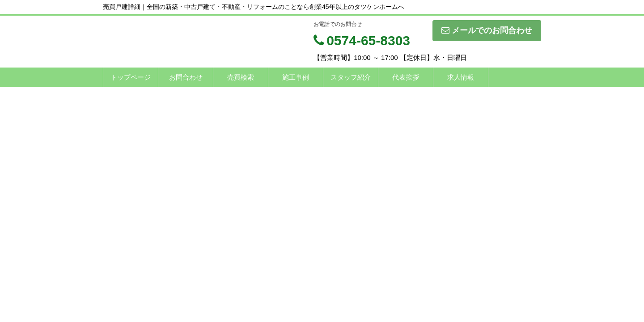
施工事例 (296, 77)
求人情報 (461, 77)
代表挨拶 (406, 77)
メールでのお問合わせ (487, 30)
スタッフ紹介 (351, 77)
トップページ (131, 77)
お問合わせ (186, 77)
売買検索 (241, 77)
